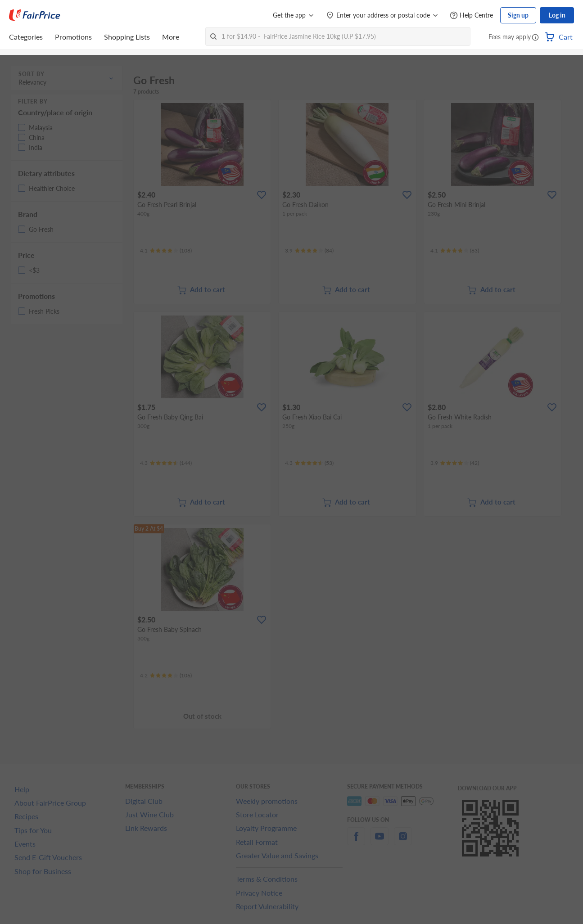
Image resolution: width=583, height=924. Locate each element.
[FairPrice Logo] (35, 15)
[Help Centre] (471, 16)
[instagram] (403, 841)
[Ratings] (166, 251)
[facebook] (356, 841)
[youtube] (380, 841)
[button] (535, 38)
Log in (557, 15)
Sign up (518, 15)
